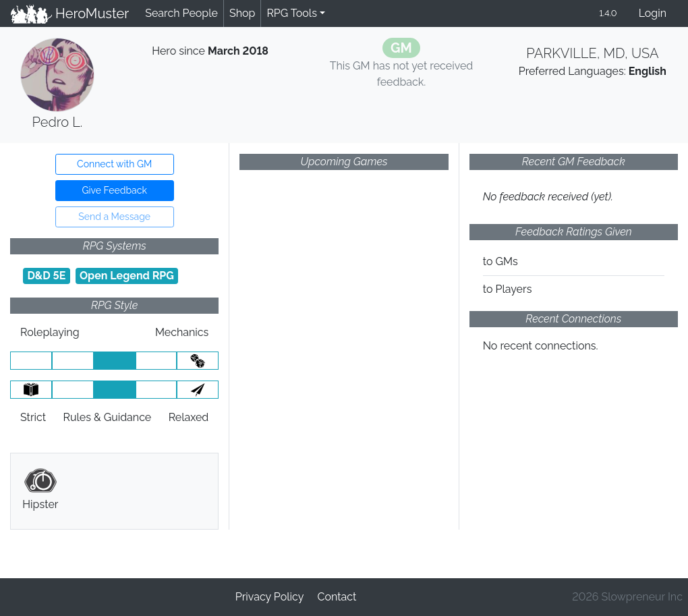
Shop (242, 13)
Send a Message (114, 217)
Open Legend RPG (127, 276)
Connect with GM (114, 164)
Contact (337, 597)
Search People (181, 13)
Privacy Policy (270, 597)
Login (653, 13)
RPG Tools (292, 13)
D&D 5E (46, 276)
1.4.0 (608, 13)
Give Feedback (114, 190)
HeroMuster (70, 13)
